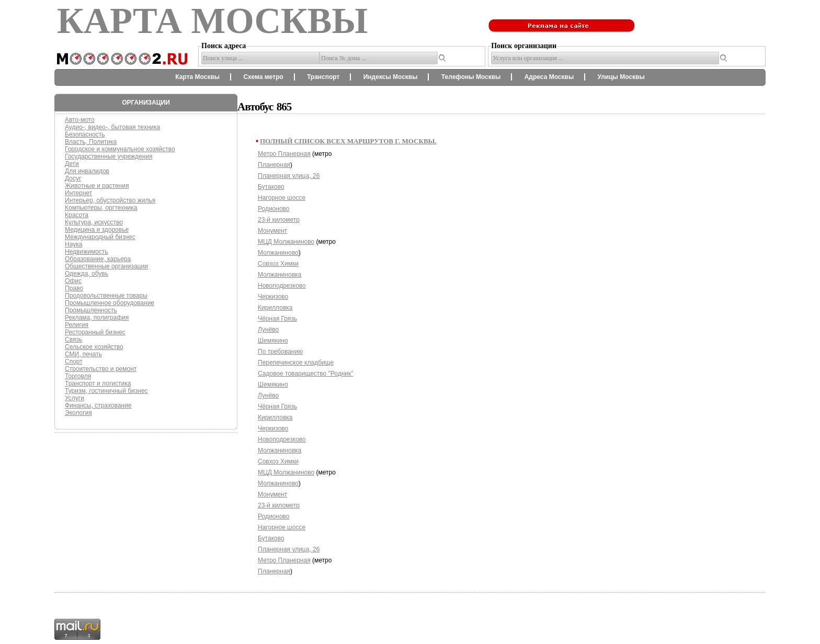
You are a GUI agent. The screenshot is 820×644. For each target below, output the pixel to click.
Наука (73, 244)
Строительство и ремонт (101, 369)
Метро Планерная (284, 154)
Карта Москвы (197, 77)
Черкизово (273, 297)
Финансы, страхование (98, 405)
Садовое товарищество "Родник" (306, 374)
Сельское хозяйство (94, 347)
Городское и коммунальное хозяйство (120, 149)
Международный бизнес (100, 237)
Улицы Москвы (621, 77)
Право (74, 288)
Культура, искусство (94, 222)
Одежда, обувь (87, 274)
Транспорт (323, 77)
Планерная (274, 165)
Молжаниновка (280, 275)
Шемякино (273, 341)
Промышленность (91, 310)
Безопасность (85, 134)
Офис (73, 281)
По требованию (280, 352)
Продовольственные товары (106, 296)
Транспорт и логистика (98, 383)
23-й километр (279, 220)
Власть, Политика (91, 142)
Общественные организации (106, 266)
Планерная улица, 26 (289, 176)
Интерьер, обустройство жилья (110, 200)
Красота (77, 215)
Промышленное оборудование (110, 303)
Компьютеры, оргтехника (101, 208)
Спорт (74, 361)
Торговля (78, 376)
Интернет (78, 193)
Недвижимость (87, 252)
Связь (73, 340)
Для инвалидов (87, 171)
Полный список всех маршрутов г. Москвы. (348, 141)
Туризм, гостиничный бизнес (106, 391)
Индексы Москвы (391, 77)
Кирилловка (275, 308)
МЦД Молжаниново (286, 242)
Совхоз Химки (278, 264)
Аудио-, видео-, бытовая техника (112, 127)
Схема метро (263, 77)
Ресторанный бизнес (95, 332)
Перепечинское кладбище (296, 363)
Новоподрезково (282, 286)
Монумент (272, 231)
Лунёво (268, 330)
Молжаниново (278, 253)
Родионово (274, 209)
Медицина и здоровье (97, 230)
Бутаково (271, 187)
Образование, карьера (98, 259)
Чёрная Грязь (277, 319)
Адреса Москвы (549, 77)
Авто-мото (80, 120)
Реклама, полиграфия (97, 318)
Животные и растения (97, 186)
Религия (77, 325)
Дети (72, 164)
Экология (78, 413)
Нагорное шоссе (282, 198)
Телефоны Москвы (471, 77)
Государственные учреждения (109, 156)
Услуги (75, 398)
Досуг (73, 178)
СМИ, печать (83, 354)
